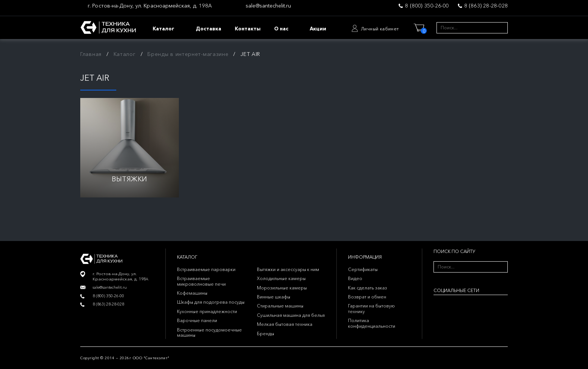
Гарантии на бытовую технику (371, 308)
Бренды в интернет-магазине (188, 54)
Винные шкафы (274, 297)
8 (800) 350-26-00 (427, 6)
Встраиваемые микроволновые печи (201, 281)
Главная (91, 54)
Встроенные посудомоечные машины (209, 332)
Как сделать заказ (367, 288)
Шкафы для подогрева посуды (211, 302)
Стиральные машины (280, 306)
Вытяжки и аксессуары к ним (288, 269)
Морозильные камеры (282, 288)
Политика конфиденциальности (372, 323)
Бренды (265, 334)
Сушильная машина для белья (291, 315)
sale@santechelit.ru (268, 6)
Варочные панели (197, 320)
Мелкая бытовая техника (285, 324)
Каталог (125, 54)
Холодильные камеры (281, 278)
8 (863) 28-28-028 (486, 6)
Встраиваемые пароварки (206, 269)
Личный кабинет (380, 29)
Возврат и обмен (367, 297)
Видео (355, 278)
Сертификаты (363, 269)
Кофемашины (192, 293)
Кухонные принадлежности (207, 311)
